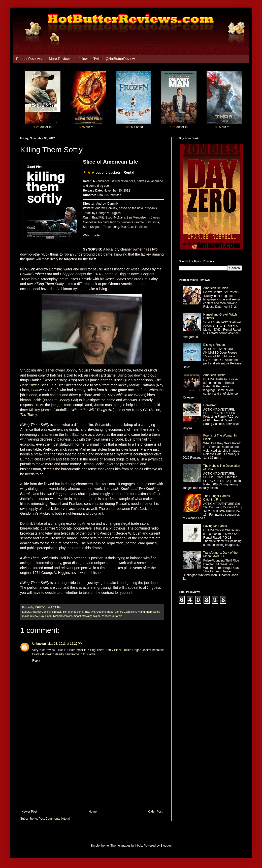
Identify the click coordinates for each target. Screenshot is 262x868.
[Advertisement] (92, 772)
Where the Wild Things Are (92, 410)
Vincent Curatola (112, 616)
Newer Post (29, 812)
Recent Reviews (29, 59)
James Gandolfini (126, 612)
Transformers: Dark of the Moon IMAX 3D (220, 554)
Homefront (210, 405)
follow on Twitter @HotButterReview (107, 59)
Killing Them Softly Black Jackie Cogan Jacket (120, 650)
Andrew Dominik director (46, 612)
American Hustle (214, 375)
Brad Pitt (90, 612)
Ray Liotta (45, 616)
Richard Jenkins (63, 616)
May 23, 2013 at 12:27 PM (65, 644)
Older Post (155, 812)
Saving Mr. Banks (215, 526)
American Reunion (216, 288)
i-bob (139, 846)
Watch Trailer (92, 235)
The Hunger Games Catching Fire (217, 498)
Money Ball (68, 400)
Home (93, 812)
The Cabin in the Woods (126, 395)
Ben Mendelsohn (73, 612)
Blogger (166, 846)
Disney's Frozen (214, 345)
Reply (36, 661)
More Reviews (60, 59)
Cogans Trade (105, 612)
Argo (72, 380)
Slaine (97, 616)
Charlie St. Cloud (44, 390)
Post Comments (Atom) (54, 819)
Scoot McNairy (83, 616)
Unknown (39, 644)
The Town (28, 415)
